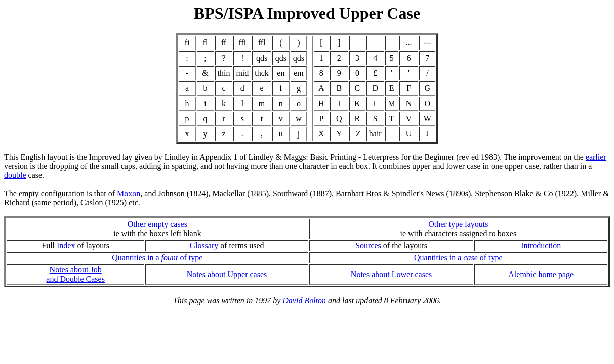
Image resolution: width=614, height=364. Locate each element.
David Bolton (304, 301)
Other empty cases (157, 224)
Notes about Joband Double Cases (75, 274)
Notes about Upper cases (227, 274)
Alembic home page (541, 274)
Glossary (204, 245)
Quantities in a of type (157, 258)
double (15, 175)
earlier (596, 157)
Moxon (129, 193)
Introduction (541, 245)
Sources (368, 245)
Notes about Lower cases (391, 274)
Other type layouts (458, 224)
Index (66, 245)
